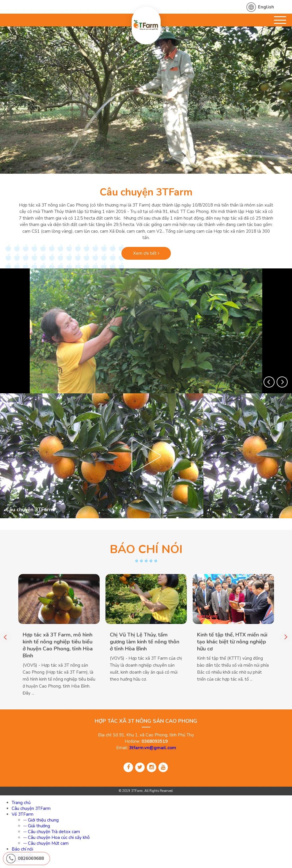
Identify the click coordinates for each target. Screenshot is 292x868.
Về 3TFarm (23, 814)
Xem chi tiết (146, 253)
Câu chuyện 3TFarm (146, 192)
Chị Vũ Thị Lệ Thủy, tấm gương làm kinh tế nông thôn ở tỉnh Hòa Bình (145, 641)
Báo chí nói (22, 849)
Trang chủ (21, 803)
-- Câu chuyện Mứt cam (46, 843)
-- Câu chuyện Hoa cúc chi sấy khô (57, 837)
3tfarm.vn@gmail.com (153, 748)
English (266, 7)
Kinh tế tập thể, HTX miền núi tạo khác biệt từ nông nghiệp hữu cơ (232, 641)
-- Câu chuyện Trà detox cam (52, 832)
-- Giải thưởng (37, 826)
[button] (269, 382)
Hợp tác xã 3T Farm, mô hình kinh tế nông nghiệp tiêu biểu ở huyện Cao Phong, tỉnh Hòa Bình (58, 645)
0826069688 (31, 858)
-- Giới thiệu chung (41, 820)
